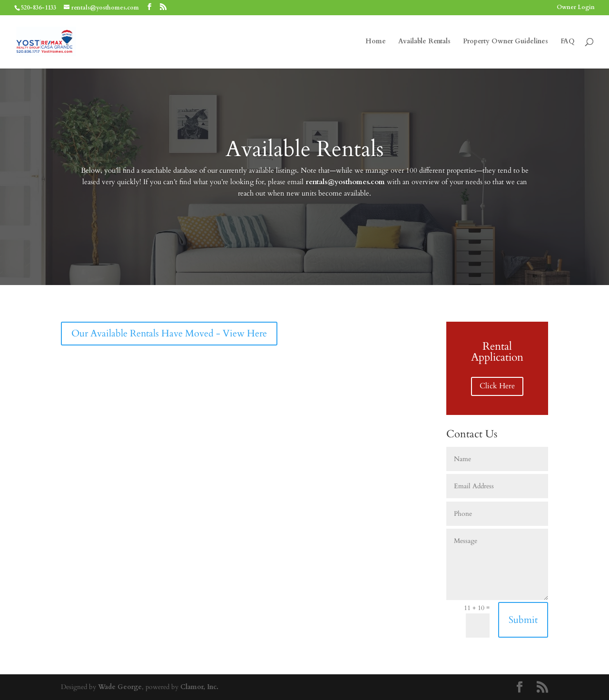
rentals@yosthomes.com (345, 182)
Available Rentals (424, 42)
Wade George (120, 687)
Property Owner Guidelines (506, 42)
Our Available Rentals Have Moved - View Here (169, 333)
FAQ (568, 42)
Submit (523, 620)
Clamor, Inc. (199, 687)
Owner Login (576, 8)
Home (376, 42)
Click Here (497, 386)
